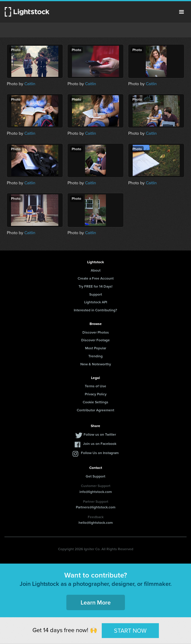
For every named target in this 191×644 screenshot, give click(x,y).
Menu (181, 12)
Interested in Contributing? (95, 310)
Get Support (95, 476)
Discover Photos (96, 332)
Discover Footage (95, 340)
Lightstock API (96, 302)
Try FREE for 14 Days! (95, 286)
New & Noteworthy (96, 364)
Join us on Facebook (100, 444)
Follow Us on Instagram (100, 453)
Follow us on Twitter (100, 434)
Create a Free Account (96, 278)
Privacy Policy (96, 394)
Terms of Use (95, 386)
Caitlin (30, 84)
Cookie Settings (95, 402)
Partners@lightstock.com (96, 507)
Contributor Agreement (95, 410)
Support (96, 294)
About (96, 270)
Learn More (96, 602)
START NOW (130, 630)
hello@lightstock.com (96, 523)
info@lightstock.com (96, 492)
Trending (95, 356)
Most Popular (96, 348)
